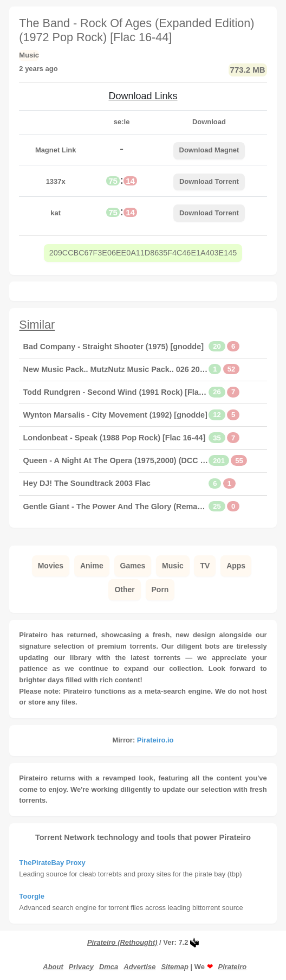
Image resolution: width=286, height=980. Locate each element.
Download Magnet (209, 150)
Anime (92, 566)
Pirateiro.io (155, 740)
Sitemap (174, 967)
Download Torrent (209, 181)
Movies (51, 566)
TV (205, 566)
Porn (160, 590)
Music (173, 566)
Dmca (109, 967)
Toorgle (32, 896)
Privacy (81, 967)
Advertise (139, 967)
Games (133, 566)
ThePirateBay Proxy (52, 863)
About (53, 967)
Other (124, 590)
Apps (236, 566)
